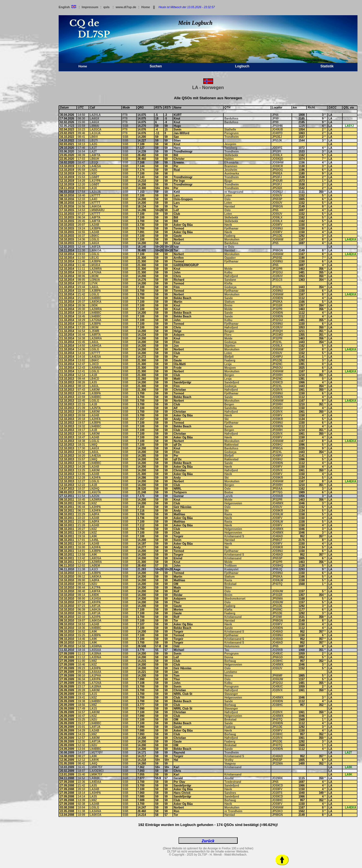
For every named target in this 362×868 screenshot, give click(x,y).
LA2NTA (95, 408)
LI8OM (94, 276)
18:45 (81, 316)
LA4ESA (95, 166)
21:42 (81, 294)
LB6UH (94, 159)
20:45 (81, 221)
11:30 (81, 250)
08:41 (81, 137)
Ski (227, 419)
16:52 (81, 452)
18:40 (81, 196)
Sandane (230, 280)
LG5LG (94, 239)
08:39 (81, 155)
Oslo (228, 199)
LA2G (93, 144)
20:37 (81, 302)
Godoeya (230, 287)
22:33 (81, 291)
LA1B (93, 375)
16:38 (81, 338)
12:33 (81, 199)
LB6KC (94, 236)
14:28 (81, 181)
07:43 (81, 390)
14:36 (81, 239)
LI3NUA (95, 280)
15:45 (81, 342)
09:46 (81, 133)
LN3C (93, 174)
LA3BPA (95, 228)
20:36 (81, 305)
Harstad (230, 206)
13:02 (81, 360)
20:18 (81, 419)
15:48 (81, 463)
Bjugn (228, 181)
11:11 (81, 269)
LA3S (93, 382)
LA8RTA (95, 335)
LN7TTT (95, 196)
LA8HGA (95, 346)
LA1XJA (95, 133)
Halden (229, 159)
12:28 (81, 243)
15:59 (81, 126)
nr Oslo (229, 247)
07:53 (81, 283)
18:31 (81, 445)
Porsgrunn (232, 133)
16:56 (81, 206)
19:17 (81, 430)
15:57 (81, 459)
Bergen (229, 331)
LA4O (93, 199)
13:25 (81, 470)
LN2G (93, 170)
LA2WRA (96, 269)
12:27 (81, 481)
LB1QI (94, 163)
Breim (228, 305)
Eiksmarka (231, 163)
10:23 (81, 130)
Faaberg (230, 236)
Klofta (228, 283)
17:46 (81, 148)
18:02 (81, 324)
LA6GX (94, 119)
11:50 (81, 258)
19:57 (81, 423)
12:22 (81, 485)
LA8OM (95, 390)
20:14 (81, 313)
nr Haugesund (234, 192)
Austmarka (232, 174)
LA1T (93, 148)
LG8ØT (94, 177)
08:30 (81, 119)
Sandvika (231, 408)
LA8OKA (95, 302)
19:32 (81, 426)
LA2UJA (95, 192)
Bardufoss (231, 119)
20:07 (81, 225)
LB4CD (94, 379)
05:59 (81, 170)
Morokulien (232, 239)
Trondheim (232, 137)
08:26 (81, 382)
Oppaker (230, 258)
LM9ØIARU (97, 210)
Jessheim (231, 170)
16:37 (81, 236)
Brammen (231, 166)
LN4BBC (95, 298)
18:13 (81, 144)
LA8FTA (95, 155)
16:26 (81, 174)
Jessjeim (230, 144)
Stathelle (230, 130)
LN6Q (93, 445)
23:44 (81, 287)
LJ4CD (94, 364)
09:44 (81, 379)
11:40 (81, 265)
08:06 (81, 276)
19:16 (81, 434)
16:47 (81, 163)
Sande (229, 298)
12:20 (81, 185)
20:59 (81, 412)
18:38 (81, 441)
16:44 (81, 335)
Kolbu (228, 272)
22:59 (81, 397)
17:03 (81, 159)
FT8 (125, 115)
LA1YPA (95, 181)
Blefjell (229, 357)
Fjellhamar (231, 228)
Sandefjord (232, 382)
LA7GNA (95, 272)
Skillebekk (231, 155)
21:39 (81, 408)
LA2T (93, 152)
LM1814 (95, 265)
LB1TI (94, 141)
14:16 (81, 353)
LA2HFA (95, 419)
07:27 (81, 214)
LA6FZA (95, 247)
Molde (229, 269)
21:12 (81, 298)
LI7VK (94, 283)
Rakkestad (231, 445)
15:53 (81, 177)
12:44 (81, 247)
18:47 (81, 437)
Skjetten (230, 346)
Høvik (228, 225)
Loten (228, 196)
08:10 (81, 386)
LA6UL (94, 287)
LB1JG (94, 258)
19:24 (81, 228)
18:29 (81, 320)
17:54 (81, 192)
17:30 (81, 448)
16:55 (81, 232)
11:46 (81, 261)
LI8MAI (94, 126)
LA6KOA (95, 206)
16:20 (81, 456)
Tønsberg (231, 148)
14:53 (81, 210)
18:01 (81, 141)
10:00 (81, 188)
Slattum (230, 302)
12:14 (81, 375)
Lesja (228, 364)
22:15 (81, 404)
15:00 (81, 122)
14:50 (81, 115)
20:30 (81, 309)
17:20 (81, 327)
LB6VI (94, 137)
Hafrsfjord (231, 276)
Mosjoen (230, 368)
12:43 (81, 368)
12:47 (81, 364)
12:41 (81, 371)
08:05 (81, 280)
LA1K (93, 188)
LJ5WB (94, 331)
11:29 (81, 166)
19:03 (81, 254)
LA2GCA (95, 130)
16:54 (81, 152)
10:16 (81, 272)
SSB (126, 126)
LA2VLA (95, 115)
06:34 (81, 217)
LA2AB (94, 225)
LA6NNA (95, 368)
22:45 (81, 401)
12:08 (81, 203)
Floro (228, 335)
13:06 (81, 474)
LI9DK (94, 305)
